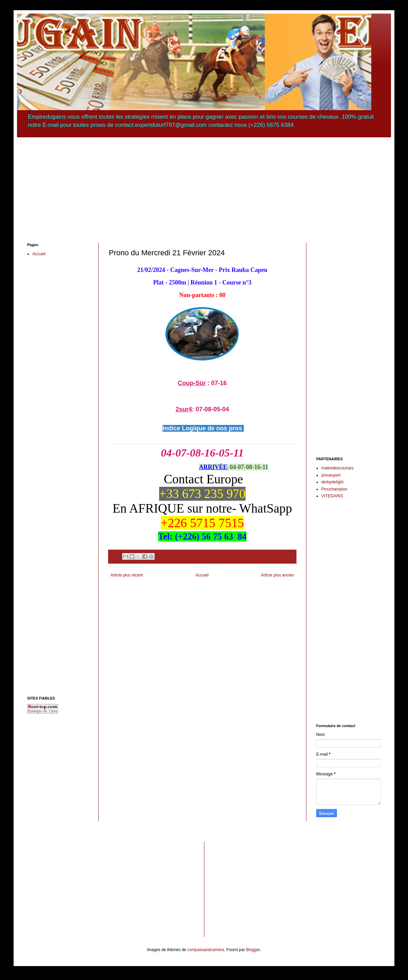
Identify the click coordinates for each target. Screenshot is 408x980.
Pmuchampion (334, 489)
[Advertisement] (204, 185)
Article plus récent (127, 575)
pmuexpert (331, 475)
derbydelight (332, 482)
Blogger (253, 950)
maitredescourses (337, 468)
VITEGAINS (332, 496)
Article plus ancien (278, 575)
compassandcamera (206, 950)
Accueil (202, 575)
